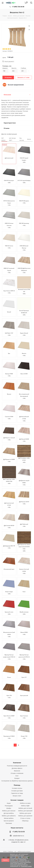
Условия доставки (17, 791)
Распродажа (9, 806)
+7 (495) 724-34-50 (18, 7)
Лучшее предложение (16, 85)
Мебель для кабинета (9, 816)
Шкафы (9, 808)
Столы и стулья (25, 818)
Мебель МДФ (25, 806)
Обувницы (25, 821)
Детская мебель (9, 813)
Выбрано (5, 145)
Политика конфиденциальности (17, 766)
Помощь (17, 785)
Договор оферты (17, 768)
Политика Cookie (26, 866)
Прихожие (9, 823)
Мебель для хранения (25, 816)
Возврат (17, 778)
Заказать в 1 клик (23, 77)
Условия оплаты (17, 788)
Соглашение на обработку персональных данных (17, 781)
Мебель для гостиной (25, 808)
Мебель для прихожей (25, 811)
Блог (17, 776)
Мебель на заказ (25, 803)
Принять (5, 860)
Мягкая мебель (9, 818)
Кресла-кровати (9, 821)
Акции (9, 803)
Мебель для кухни (25, 813)
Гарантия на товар (17, 793)
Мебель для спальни (9, 811)
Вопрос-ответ (17, 796)
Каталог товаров (17, 800)
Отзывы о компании (17, 773)
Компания (17, 763)
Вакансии (17, 771)
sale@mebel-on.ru (18, 836)
